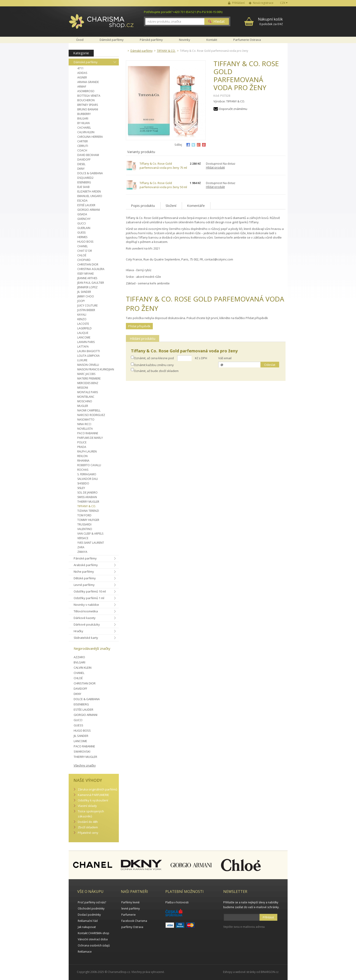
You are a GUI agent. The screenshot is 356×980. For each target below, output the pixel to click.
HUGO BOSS (85, 242)
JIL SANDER (84, 292)
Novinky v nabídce (86, 605)
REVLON (82, 456)
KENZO (82, 319)
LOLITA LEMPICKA (88, 356)
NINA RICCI (84, 424)
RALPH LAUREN (87, 451)
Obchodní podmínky (91, 909)
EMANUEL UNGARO (90, 196)
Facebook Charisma (134, 921)
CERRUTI (83, 146)
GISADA (82, 214)
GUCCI (82, 223)
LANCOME (84, 337)
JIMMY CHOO (86, 296)
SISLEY (81, 488)
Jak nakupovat (87, 927)
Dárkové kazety (85, 618)
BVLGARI (83, 118)
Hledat (219, 21)
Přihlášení (238, 3)
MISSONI (83, 388)
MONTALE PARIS (88, 392)
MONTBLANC (86, 397)
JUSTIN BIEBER (86, 310)
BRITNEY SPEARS (88, 105)
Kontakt (212, 40)
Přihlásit (268, 917)
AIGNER (82, 77)
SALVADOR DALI (88, 479)
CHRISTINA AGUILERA (91, 269)
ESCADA (82, 201)
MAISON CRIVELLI (88, 365)
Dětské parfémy (85, 578)
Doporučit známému (233, 109)
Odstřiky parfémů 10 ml (90, 591)
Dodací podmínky (89, 915)
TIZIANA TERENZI (88, 511)
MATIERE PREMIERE (89, 378)
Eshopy (228, 972)
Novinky (185, 40)
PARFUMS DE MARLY (90, 438)
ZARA (81, 547)
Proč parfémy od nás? (92, 902)
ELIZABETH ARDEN (89, 191)
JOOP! (81, 301)
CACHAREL (84, 128)
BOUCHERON (86, 100)
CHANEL (83, 246)
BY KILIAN (83, 123)
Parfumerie (129, 915)
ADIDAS (82, 73)
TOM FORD (84, 515)
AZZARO (79, 657)
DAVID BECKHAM (88, 155)
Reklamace (85, 952)
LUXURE (82, 360)
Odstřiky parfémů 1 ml (89, 598)
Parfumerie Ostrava (247, 40)
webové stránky (246, 972)
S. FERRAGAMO (87, 474)
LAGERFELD (84, 328)
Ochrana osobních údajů (94, 945)
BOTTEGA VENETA (89, 96)
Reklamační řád (88, 921)
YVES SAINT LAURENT (91, 543)
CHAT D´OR (85, 251)
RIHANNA (83, 461)
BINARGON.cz (270, 972)
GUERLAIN (84, 228)
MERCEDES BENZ (88, 383)
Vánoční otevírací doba (93, 939)
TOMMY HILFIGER (88, 520)
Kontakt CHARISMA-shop (94, 933)
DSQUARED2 (85, 178)
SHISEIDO (83, 483)
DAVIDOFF (84, 160)
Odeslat (270, 365)
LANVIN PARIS (86, 342)
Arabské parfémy (86, 565)
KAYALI (82, 315)
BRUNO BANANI (88, 109)
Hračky (78, 631)
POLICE (82, 442)
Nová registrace (263, 3)
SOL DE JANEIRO (87, 493)
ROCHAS (83, 470)
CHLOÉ (82, 255)
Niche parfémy (84, 572)
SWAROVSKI (82, 751)
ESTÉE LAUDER (83, 710)
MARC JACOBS (86, 374)
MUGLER (83, 406)
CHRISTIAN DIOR (88, 264)
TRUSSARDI (84, 524)
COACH (82, 150)
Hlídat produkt (215, 168)
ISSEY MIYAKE (86, 274)
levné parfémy (131, 909)
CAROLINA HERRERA (90, 137)
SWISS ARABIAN (87, 497)
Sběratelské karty (86, 638)
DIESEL (81, 164)
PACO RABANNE (88, 433)
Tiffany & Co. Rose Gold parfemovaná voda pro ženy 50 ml (163, 185)
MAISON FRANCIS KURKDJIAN (96, 369)
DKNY (81, 169)
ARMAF (82, 87)
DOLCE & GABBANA (90, 173)
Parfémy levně (130, 902)
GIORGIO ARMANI (89, 210)
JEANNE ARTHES (87, 278)
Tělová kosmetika (86, 611)
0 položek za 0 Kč (270, 21)
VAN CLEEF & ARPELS (90, 534)
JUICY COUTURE (87, 305)
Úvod (80, 40)
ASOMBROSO (86, 91)
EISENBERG (84, 182)
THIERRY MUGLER (88, 502)
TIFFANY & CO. (87, 506)
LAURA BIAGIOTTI (89, 351)
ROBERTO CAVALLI (89, 465)
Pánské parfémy (85, 558)
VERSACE (83, 538)
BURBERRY (84, 114)
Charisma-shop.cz (101, 24)
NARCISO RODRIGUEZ (91, 415)
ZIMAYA (82, 552)
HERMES (82, 237)
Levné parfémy (84, 585)
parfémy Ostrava (132, 927)
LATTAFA (83, 347)
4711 (81, 68)
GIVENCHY (84, 219)
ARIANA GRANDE (88, 82)
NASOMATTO (86, 420)
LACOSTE (83, 324)
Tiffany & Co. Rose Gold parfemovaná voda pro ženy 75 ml (163, 166)
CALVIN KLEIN (86, 132)
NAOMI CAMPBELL (89, 410)
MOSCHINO (85, 401)
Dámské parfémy (86, 62)
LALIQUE (83, 333)
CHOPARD (84, 260)
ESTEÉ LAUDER (86, 205)
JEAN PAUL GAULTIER (91, 283)
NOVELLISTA (85, 429)
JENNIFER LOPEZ (87, 287)
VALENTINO (85, 529)
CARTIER (83, 141)
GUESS (81, 233)
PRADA (82, 447)
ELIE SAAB (83, 187)
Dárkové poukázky (87, 624)
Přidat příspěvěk (139, 326)
